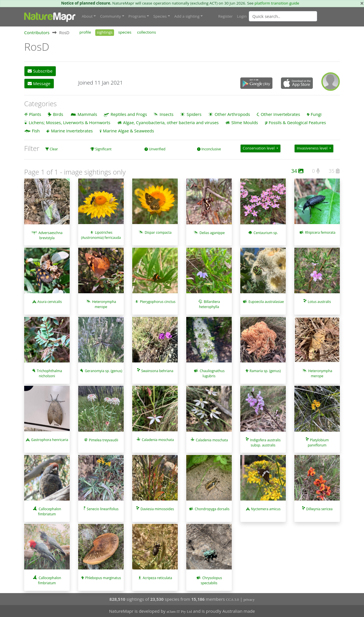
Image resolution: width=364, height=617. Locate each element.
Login (242, 16)
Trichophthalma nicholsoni (50, 373)
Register (225, 16)
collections (147, 32)
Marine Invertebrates (72, 131)
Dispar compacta (158, 232)
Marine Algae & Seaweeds (129, 131)
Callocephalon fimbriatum (50, 511)
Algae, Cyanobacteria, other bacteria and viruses (171, 122)
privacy (249, 599)
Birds (58, 114)
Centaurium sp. (266, 232)
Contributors (37, 32)
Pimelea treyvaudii (103, 440)
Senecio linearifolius (103, 509)
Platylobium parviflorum (318, 442)
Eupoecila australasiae (266, 302)
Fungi (316, 114)
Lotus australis (319, 302)
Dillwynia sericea (319, 509)
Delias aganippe (212, 232)
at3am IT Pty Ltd (179, 611)
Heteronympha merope (104, 304)
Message (39, 83)
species (125, 32)
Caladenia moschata (158, 440)
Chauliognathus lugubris (212, 373)
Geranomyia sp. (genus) (104, 371)
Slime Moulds (245, 122)
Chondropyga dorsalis (212, 509)
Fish (36, 131)
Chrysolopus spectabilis (211, 580)
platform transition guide (277, 3)
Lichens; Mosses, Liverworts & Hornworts (70, 122)
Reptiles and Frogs (129, 114)
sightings (105, 32)
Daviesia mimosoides (157, 509)
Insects (167, 114)
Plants (35, 114)
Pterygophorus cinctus (158, 302)
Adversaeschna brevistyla (50, 235)
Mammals (87, 114)
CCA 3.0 (233, 599)
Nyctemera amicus (266, 509)
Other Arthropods (232, 114)
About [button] (87, 16)
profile (85, 32)
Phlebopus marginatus (103, 578)
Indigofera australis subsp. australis (265, 442)
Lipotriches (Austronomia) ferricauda (101, 235)
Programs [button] (137, 16)
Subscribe (40, 71)
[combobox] (294, 16)
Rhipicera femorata (320, 232)
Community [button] (110, 16)
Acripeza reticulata (157, 578)
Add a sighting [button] (187, 16)
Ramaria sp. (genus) (265, 371)
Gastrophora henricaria (50, 440)
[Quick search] (283, 16)
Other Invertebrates (280, 114)
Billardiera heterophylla (210, 304)
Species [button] (160, 16)
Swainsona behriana (157, 371)
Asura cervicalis (49, 302)
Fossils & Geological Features (297, 122)
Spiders (194, 114)
